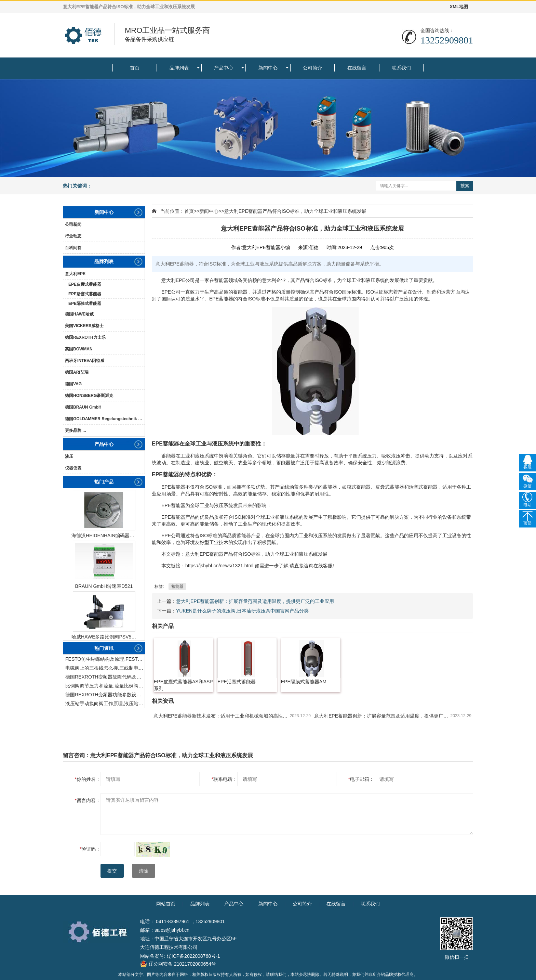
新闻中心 (268, 68)
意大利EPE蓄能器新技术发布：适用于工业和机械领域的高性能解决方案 (222, 716)
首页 (135, 68)
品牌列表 (179, 68)
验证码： (90, 849)
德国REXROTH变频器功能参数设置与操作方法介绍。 (105, 695)
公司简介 (312, 68)
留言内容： (88, 800)
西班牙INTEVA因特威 (85, 361)
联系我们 (401, 68)
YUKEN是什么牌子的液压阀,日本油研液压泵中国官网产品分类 (242, 611)
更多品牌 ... (75, 430)
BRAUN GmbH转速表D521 (104, 586)
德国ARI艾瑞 (77, 372)
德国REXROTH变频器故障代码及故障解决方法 (105, 677)
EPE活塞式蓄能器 (85, 294)
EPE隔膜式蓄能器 (85, 304)
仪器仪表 (73, 468)
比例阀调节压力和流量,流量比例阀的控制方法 (105, 686)
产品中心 (224, 68)
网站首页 (166, 904)
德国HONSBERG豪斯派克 (89, 396)
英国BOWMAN (79, 349)
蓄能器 (177, 586)
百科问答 (73, 248)
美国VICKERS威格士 (84, 326)
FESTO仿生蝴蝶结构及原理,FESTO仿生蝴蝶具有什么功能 (105, 659)
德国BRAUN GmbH (83, 407)
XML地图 (459, 7)
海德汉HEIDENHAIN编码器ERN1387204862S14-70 (104, 536)
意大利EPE (75, 274)
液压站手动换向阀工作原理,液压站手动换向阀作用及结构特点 (105, 704)
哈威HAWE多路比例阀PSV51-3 (104, 637)
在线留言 (357, 68)
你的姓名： (88, 779)
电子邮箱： (361, 779)
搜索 (465, 186)
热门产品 (104, 482)
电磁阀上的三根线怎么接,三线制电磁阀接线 (105, 668)
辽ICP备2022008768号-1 (193, 956)
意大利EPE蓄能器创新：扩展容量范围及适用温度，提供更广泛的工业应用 (255, 601)
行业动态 (73, 236)
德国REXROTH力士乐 (85, 337)
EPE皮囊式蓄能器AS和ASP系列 (183, 685)
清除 (144, 871)
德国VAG (73, 384)
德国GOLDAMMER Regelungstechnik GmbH (105, 419)
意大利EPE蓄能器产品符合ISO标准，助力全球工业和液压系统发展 (295, 211)
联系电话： (224, 779)
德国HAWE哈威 (79, 314)
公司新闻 (73, 224)
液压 (69, 456)
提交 (112, 871)
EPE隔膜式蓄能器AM (304, 682)
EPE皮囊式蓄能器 (85, 284)
